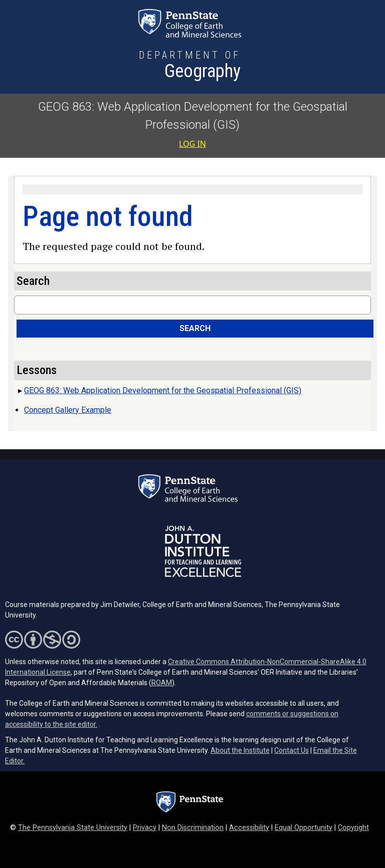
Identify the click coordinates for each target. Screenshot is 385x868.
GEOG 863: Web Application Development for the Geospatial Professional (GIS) (163, 390)
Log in (192, 144)
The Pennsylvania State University (73, 828)
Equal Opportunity (304, 828)
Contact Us (292, 750)
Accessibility (249, 828)
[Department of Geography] (190, 66)
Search (195, 328)
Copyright (353, 828)
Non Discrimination (193, 828)
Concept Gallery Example (68, 410)
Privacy (145, 828)
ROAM (162, 683)
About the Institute (240, 750)
